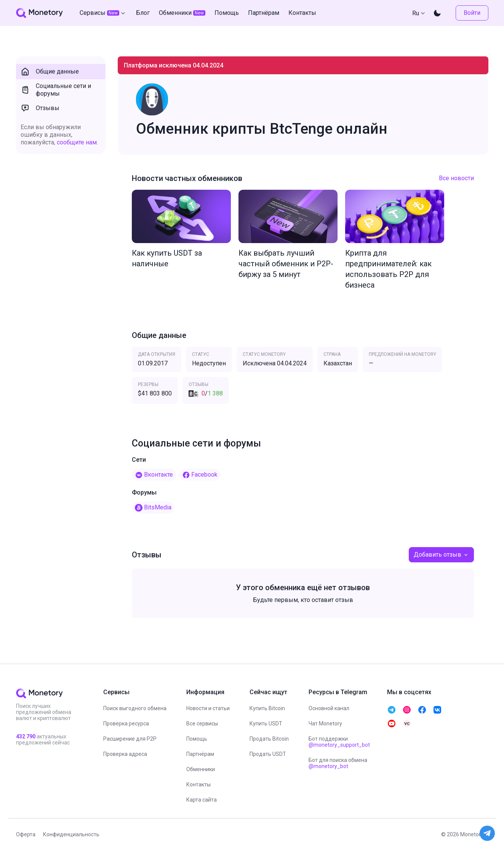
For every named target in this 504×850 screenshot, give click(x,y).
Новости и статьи (208, 708)
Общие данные (50, 72)
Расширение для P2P (130, 739)
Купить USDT (266, 724)
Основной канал (329, 708)
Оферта (26, 834)
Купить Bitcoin (267, 708)
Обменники (201, 769)
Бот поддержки (339, 742)
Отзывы (40, 108)
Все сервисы (202, 724)
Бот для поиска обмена (338, 763)
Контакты (198, 784)
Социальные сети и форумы (56, 90)
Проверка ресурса (126, 724)
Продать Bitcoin (269, 739)
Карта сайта (202, 800)
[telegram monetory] (392, 710)
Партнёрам (200, 754)
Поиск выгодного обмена (135, 708)
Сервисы (103, 13)
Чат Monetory (325, 724)
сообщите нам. (77, 142)
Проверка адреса (125, 754)
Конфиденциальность (71, 834)
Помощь (197, 739)
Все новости (456, 178)
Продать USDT (268, 754)
